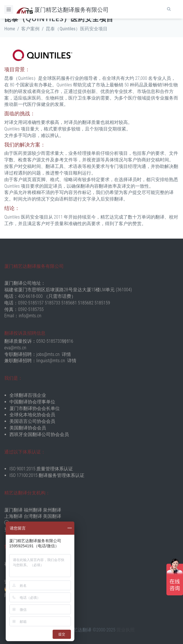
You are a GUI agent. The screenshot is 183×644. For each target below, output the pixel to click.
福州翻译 (33, 510)
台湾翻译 (33, 516)
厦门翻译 (13, 510)
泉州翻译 (52, 510)
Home (10, 29)
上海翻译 (13, 516)
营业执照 (126, 630)
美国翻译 (52, 516)
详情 (66, 354)
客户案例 (30, 29)
